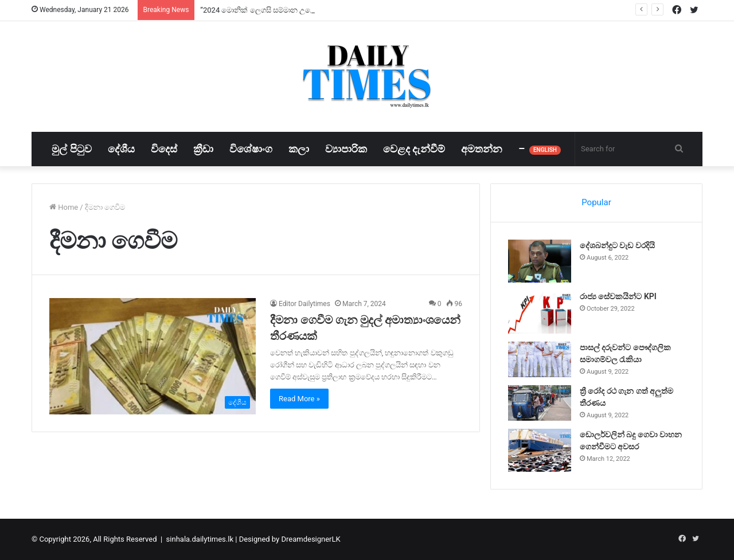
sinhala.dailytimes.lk (200, 539)
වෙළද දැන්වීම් (414, 149)
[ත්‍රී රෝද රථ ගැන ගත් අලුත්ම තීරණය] (540, 403)
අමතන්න (482, 149)
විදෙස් (164, 149)
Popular (596, 202)
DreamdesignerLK (311, 539)
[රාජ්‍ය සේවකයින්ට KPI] (540, 312)
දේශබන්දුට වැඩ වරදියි (617, 245)
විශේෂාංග (251, 149)
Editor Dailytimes (304, 304)
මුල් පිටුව (71, 149)
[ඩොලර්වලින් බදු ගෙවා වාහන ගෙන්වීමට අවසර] (540, 450)
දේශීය (121, 149)
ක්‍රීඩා (203, 149)
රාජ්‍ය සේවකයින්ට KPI (618, 296)
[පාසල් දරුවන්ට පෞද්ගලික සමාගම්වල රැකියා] (540, 359)
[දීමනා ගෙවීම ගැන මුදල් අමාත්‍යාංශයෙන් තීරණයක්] (153, 356)
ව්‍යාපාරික (346, 149)
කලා (299, 149)
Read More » (299, 399)
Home (64, 207)
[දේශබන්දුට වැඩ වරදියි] (540, 261)
